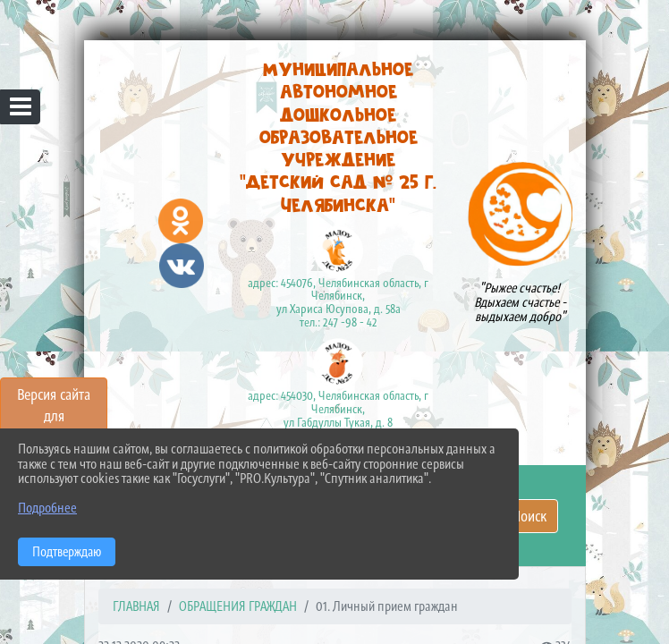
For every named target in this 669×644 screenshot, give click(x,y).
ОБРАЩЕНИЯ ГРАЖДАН (238, 606)
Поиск (529, 516)
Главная (136, 606)
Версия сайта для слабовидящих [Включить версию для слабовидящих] (54, 416)
